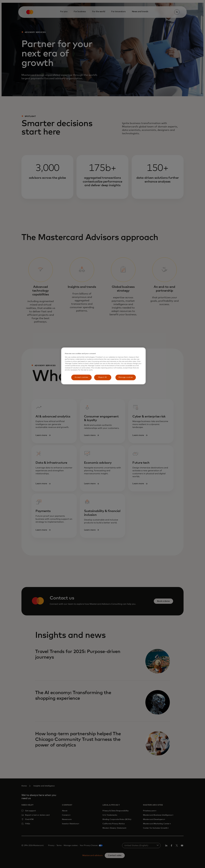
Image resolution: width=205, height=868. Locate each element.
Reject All (103, 377)
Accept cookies (81, 377)
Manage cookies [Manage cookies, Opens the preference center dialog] (126, 377)
